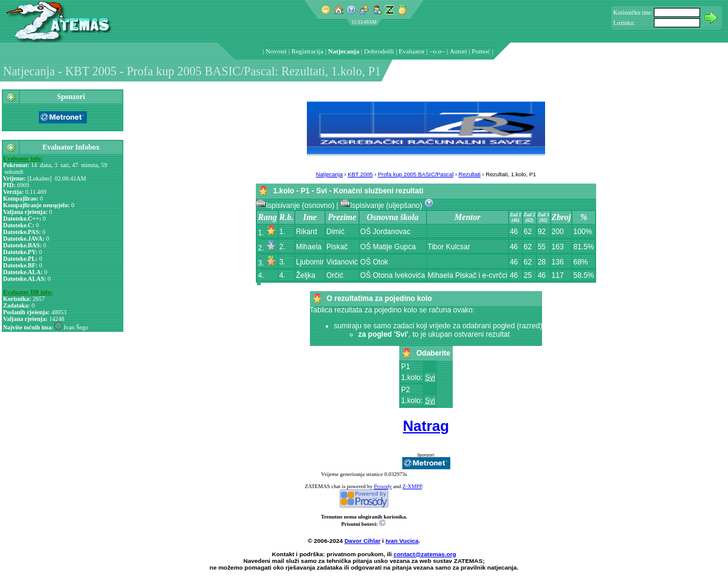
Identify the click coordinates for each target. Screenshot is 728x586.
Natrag (426, 426)
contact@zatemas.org (425, 554)
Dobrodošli (379, 51)
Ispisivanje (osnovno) (296, 205)
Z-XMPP (412, 486)
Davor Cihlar (362, 541)
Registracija (308, 51)
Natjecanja (344, 51)
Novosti (276, 51)
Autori (458, 51)
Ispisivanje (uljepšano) (382, 205)
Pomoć (481, 51)
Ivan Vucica (402, 541)
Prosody (383, 486)
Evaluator (412, 51)
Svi (430, 377)
